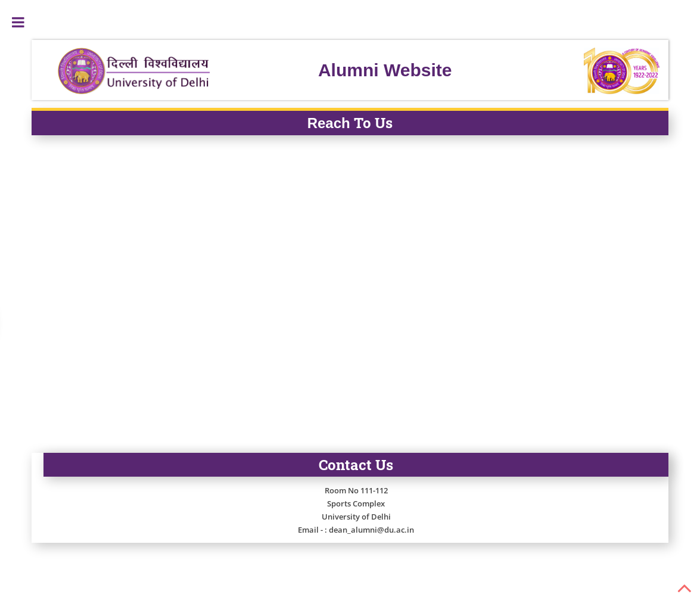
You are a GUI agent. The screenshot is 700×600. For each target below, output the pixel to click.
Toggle (18, 22)
